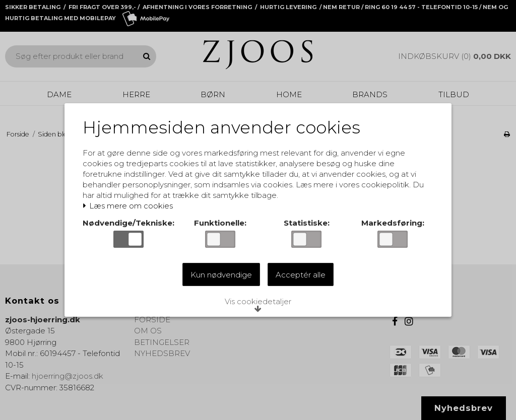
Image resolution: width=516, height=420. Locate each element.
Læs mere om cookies (130, 207)
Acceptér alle (301, 275)
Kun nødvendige (221, 275)
